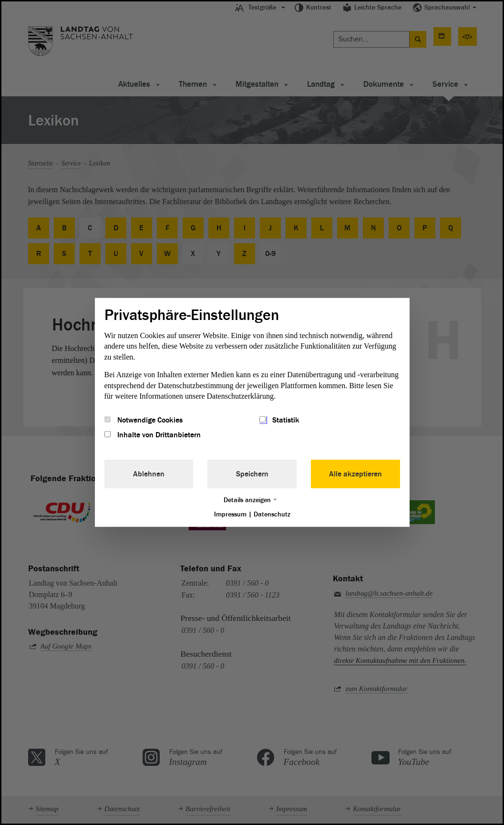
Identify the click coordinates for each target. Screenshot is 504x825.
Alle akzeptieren (355, 474)
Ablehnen (149, 474)
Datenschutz (272, 514)
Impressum (230, 514)
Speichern (252, 474)
